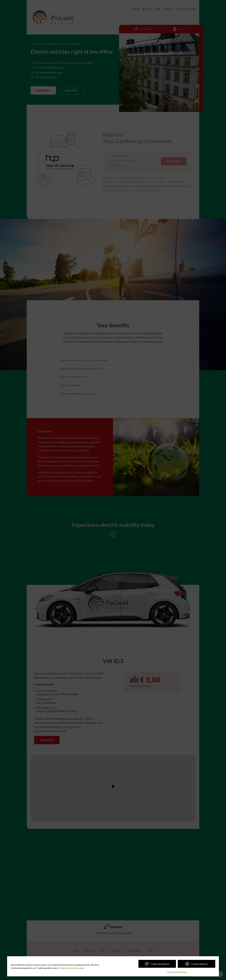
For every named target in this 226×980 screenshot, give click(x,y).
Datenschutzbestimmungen (72, 968)
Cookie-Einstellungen (177, 972)
